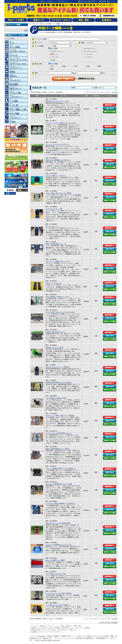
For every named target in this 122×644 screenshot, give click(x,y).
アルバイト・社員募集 (82, 628)
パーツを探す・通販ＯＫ (64, 626)
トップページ (34, 24)
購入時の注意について (38, 630)
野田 (96, 371)
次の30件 (115, 92)
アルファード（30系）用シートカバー (58, 261)
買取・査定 (77, 626)
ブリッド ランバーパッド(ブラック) (58, 144)
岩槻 (96, 268)
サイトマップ (113, 1)
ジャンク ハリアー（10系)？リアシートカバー (61, 123)
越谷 (96, 181)
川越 (96, 164)
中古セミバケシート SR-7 (54, 347)
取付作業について (68, 628)
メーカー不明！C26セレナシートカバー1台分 (60, 312)
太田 (96, 197)
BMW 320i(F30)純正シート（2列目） (58, 449)
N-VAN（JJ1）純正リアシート (55, 332)
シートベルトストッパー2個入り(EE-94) (58, 593)
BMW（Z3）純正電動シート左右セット (58, 160)
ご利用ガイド (94, 1)
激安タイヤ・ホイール (47, 626)
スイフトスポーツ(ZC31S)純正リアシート (59, 433)
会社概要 (103, 1)
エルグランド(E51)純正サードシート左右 (59, 484)
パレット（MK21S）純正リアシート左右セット (61, 468)
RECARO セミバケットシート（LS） (58, 101)
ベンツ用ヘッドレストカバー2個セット (58, 605)
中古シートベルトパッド (53, 283)
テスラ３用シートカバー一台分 (56, 574)
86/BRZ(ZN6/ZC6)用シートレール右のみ (59, 382)
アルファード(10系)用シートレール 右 (58, 545)
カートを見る (52, 630)
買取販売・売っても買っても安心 (42, 628)
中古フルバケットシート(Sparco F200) (58, 523)
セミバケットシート (52, 226)
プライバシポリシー (56, 632)
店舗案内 (57, 628)
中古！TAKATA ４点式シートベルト (57, 297)
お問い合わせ (84, 1)
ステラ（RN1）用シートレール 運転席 (58, 193)
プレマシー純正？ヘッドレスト (56, 176)
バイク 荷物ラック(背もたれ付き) (56, 398)
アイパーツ (35, 626)
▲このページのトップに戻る (108, 622)
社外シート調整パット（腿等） (56, 560)
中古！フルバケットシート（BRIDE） (58, 367)
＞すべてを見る (10, 38)
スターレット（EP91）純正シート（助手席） (60, 416)
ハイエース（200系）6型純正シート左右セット (61, 503)
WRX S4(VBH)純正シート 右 (56, 244)
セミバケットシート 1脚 (54, 209)
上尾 (96, 108)
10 (109, 92)
